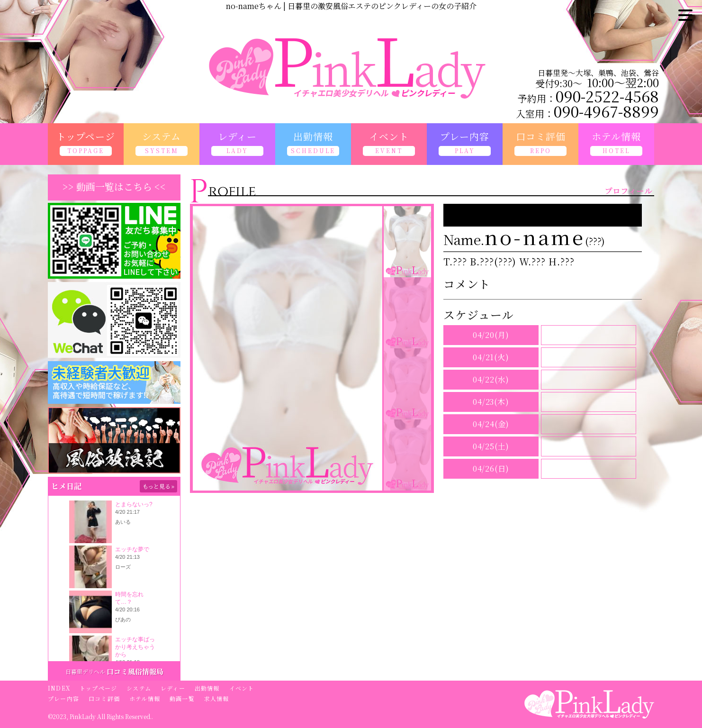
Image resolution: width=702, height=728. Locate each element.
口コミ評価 (104, 698)
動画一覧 (182, 698)
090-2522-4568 (607, 96)
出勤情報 (207, 688)
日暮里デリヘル (85, 671)
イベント (242, 688)
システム (139, 688)
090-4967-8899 (606, 111)
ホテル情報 (145, 698)
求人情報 (217, 698)
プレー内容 (63, 698)
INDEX (59, 688)
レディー (173, 688)
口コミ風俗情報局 (135, 671)
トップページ (98, 688)
